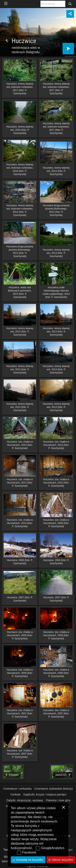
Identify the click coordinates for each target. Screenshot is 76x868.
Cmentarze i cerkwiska (17, 789)
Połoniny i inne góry (58, 800)
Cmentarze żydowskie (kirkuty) (54, 789)
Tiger (69, 850)
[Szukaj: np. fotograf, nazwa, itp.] (53, 4)
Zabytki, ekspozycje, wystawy (25, 800)
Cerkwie (16, 794)
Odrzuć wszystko (62, 860)
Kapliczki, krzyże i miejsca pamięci (45, 794)
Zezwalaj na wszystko (29, 860)
